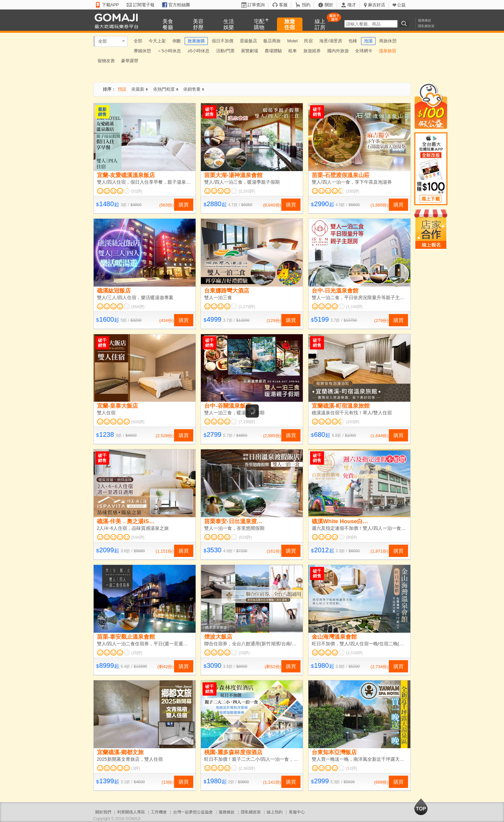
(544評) (138, 537)
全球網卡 (364, 51)
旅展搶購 (196, 41)
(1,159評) (354, 307)
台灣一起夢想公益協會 (193, 812)
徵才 (352, 5)
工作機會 (159, 812)
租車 (293, 51)
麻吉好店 (377, 5)
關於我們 (103, 812)
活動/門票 (225, 51)
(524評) (245, 537)
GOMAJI (118, 21)
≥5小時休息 (199, 51)
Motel (293, 41)
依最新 (140, 89)
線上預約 (275, 812)
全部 (103, 41)
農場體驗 (273, 51)
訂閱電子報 (144, 5)
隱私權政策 (426, 26)
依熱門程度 (166, 89)
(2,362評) (247, 768)
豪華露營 (130, 61)
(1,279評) (247, 307)
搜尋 (405, 23)
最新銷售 (102, 112)
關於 (329, 5)
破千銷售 (209, 112)
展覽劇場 (250, 51)
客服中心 (297, 812)
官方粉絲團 (179, 5)
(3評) (136, 768)
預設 (122, 89)
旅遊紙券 (312, 51)
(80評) (352, 537)
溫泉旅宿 (388, 51)
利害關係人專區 (131, 812)
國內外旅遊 (338, 51)
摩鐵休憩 (142, 51)
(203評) (353, 422)
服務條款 (425, 20)
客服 (283, 5)
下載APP (111, 5)
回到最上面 (421, 807)
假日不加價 (223, 41)
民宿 (308, 41)
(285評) (353, 191)
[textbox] (371, 24)
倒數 (177, 41)
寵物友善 (106, 61)
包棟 (353, 41)
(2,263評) (247, 191)
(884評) (138, 307)
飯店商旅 (272, 41)
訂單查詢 (256, 5)
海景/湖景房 (331, 41)
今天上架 (157, 41)
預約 (306, 5)
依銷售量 (194, 89)
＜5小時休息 (169, 51)
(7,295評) (247, 422)
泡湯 (368, 41)
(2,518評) (354, 653)
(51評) (137, 191)
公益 (401, 5)
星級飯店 (249, 41)
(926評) (138, 422)
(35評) (137, 653)
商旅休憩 (388, 41)
